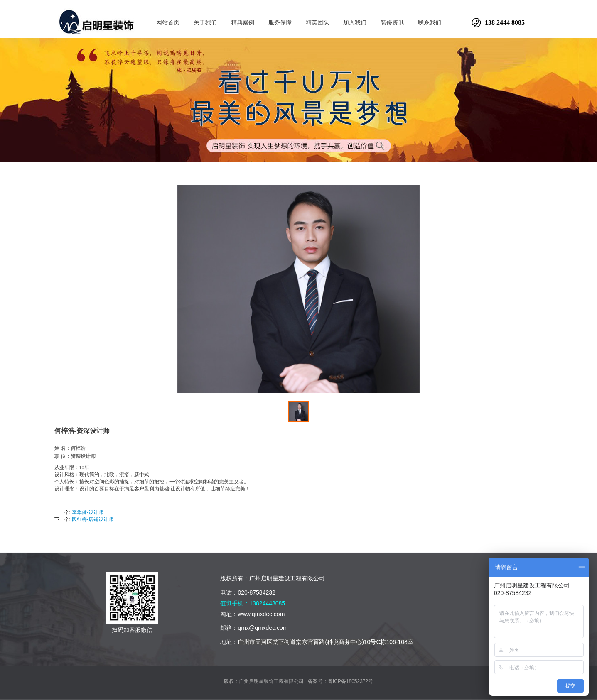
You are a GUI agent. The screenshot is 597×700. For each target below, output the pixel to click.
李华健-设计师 (88, 512)
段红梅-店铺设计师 (93, 519)
